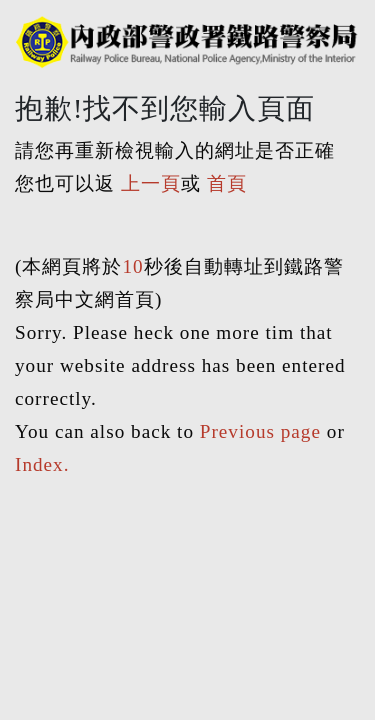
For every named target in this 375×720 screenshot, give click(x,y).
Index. (42, 464)
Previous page (260, 431)
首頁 (227, 183)
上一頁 (151, 183)
